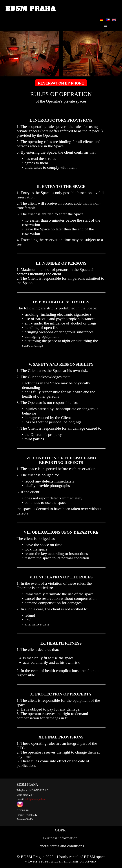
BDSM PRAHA (31, 9)
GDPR (60, 830)
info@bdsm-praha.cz (36, 799)
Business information (60, 838)
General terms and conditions (60, 846)
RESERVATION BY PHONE (61, 83)
